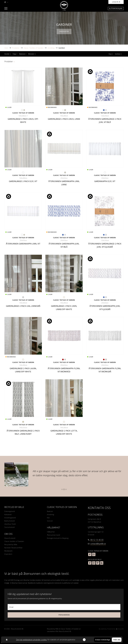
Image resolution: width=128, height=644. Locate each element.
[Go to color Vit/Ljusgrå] (106, 110)
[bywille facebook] (90, 563)
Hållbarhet (51, 532)
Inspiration (8, 554)
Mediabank (8, 551)
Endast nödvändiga (103, 640)
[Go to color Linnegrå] (23, 297)
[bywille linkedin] (102, 563)
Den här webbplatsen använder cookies (32, 640)
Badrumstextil (10, 521)
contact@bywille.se (98, 544)
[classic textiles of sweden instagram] (94, 554)
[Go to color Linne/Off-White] (64, 297)
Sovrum (50, 521)
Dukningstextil (10, 511)
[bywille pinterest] (98, 563)
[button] (62, 489)
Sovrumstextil (9, 527)
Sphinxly (104, 629)
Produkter (16, 48)
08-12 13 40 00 (97, 540)
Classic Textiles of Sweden (34, 48)
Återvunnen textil (53, 535)
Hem (6, 48)
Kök (48, 518)
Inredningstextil (10, 518)
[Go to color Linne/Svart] (23, 422)
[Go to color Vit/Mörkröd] (63, 360)
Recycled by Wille (11, 544)
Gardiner (62, 48)
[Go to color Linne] (24, 110)
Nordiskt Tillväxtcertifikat (13, 548)
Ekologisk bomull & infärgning (58, 538)
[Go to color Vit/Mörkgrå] (65, 360)
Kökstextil (8, 514)
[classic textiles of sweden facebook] (90, 554)
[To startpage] (64, 6)
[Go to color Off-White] (22, 110)
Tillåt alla (117, 640)
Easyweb (120, 629)
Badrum (50, 511)
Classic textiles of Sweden (14, 541)
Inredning (51, 48)
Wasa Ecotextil (10, 538)
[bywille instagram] (94, 563)
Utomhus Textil (10, 524)
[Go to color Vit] (23, 172)
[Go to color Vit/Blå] (104, 110)
